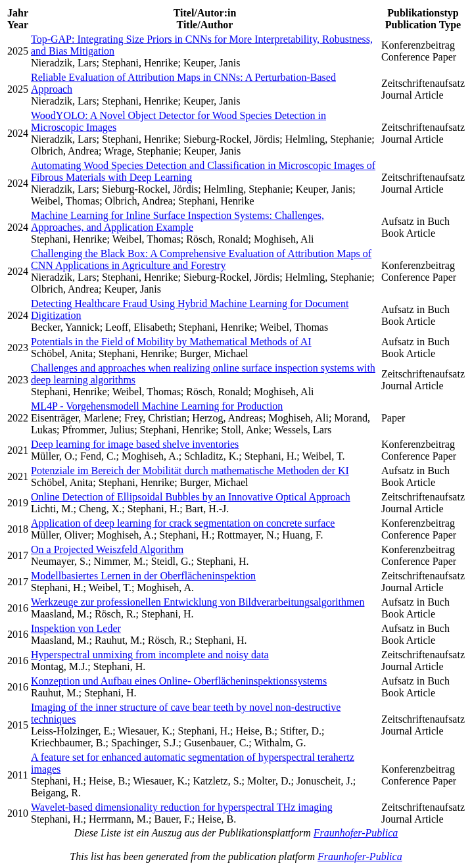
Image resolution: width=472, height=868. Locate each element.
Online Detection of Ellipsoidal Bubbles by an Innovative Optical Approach (191, 497)
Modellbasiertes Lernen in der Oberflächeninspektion (143, 576)
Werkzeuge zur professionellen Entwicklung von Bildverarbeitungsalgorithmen (198, 602)
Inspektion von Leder (76, 628)
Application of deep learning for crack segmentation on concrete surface (183, 523)
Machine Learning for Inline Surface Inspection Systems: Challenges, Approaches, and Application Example (177, 221)
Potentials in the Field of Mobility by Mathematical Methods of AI (171, 342)
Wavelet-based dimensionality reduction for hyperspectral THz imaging (182, 807)
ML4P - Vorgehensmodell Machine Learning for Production (157, 406)
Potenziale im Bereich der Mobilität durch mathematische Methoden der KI (190, 470)
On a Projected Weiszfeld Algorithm (107, 549)
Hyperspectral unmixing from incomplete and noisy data (150, 655)
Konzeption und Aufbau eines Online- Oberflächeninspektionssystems (179, 681)
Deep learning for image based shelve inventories (135, 444)
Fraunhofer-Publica (356, 833)
